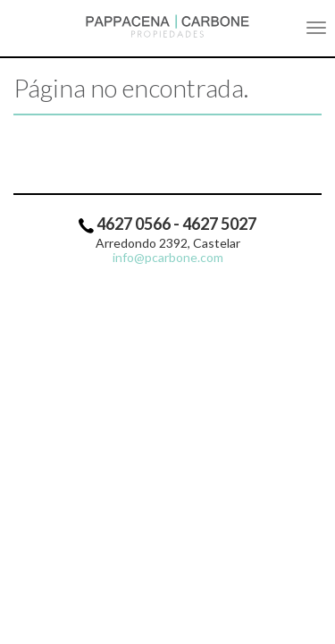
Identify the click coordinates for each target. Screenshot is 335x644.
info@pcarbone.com (168, 257)
